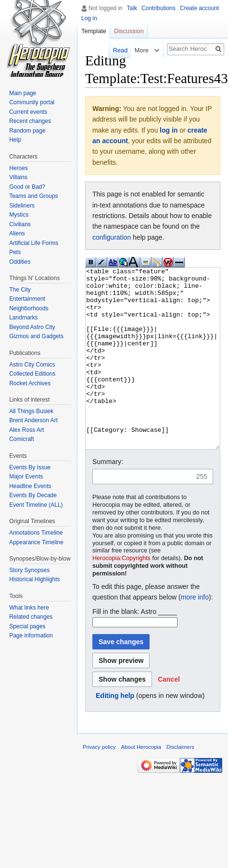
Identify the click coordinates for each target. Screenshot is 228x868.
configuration (112, 237)
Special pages (27, 626)
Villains (18, 177)
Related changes (31, 617)
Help (15, 140)
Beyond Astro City (32, 327)
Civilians (20, 224)
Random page (27, 131)
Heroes (19, 168)
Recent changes (30, 121)
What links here (29, 608)
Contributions (158, 8)
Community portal (32, 102)
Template (94, 31)
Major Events (26, 477)
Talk (132, 8)
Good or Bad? (27, 187)
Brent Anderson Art (33, 420)
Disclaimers (180, 783)
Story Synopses (29, 570)
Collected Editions (32, 374)
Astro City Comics (32, 365)
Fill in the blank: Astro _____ (135, 648)
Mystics (19, 215)
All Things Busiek (31, 411)
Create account (199, 8)
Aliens (17, 233)
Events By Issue (30, 467)
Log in (89, 18)
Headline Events (30, 486)
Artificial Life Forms (34, 243)
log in (169, 130)
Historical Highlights (34, 579)
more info (195, 633)
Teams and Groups (33, 196)
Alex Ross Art (26, 430)
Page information (31, 636)
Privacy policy (99, 783)
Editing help (115, 732)
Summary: (108, 498)
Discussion (129, 31)
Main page (23, 93)
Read (119, 50)
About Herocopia (141, 783)
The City (20, 290)
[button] (169, 715)
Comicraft (21, 439)
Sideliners (22, 206)
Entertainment (27, 299)
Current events (28, 112)
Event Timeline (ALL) (36, 505)
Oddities (20, 262)
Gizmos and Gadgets (36, 336)
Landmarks (23, 318)
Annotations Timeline (36, 533)
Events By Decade (33, 495)
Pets (15, 252)
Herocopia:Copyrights (121, 594)
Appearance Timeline (36, 542)
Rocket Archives (30, 383)
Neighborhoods (29, 308)
